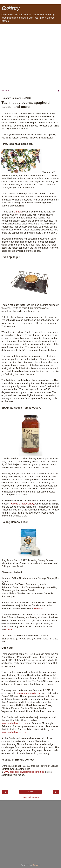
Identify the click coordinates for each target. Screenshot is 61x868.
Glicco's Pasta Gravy (23, 504)
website (9, 630)
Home (31, 792)
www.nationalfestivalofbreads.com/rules (24, 772)
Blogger (36, 865)
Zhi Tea (18, 212)
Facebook (39, 609)
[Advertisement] (31, 56)
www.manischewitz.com (29, 693)
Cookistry (10, 9)
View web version (31, 797)
